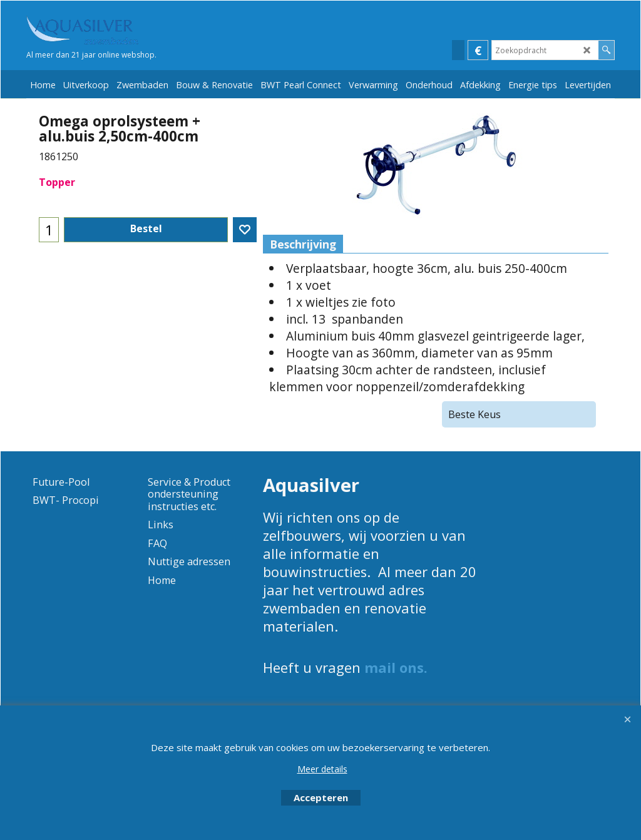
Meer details (322, 769)
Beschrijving (303, 244)
